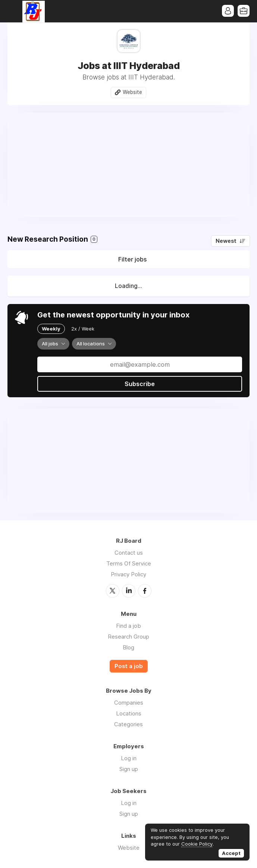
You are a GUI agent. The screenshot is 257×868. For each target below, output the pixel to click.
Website (132, 92)
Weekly (51, 329)
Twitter (113, 591)
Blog (128, 647)
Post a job (129, 666)
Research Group (128, 637)
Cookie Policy (197, 844)
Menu (13, 11)
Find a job (128, 626)
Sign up (129, 769)
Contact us (129, 553)
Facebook (145, 591)
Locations (129, 713)
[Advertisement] (128, 165)
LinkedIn (129, 591)
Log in (129, 758)
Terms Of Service (129, 563)
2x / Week (83, 329)
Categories (128, 724)
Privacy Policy (128, 574)
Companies (129, 703)
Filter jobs (132, 259)
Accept (231, 853)
